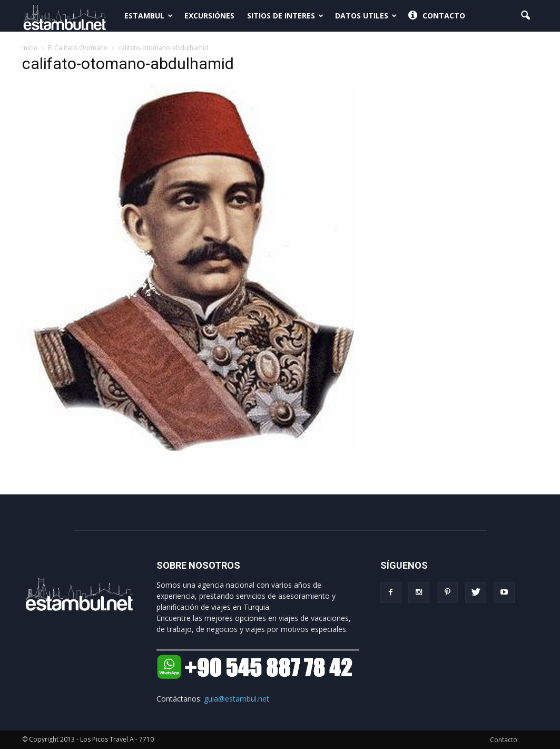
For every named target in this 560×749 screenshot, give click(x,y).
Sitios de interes (285, 16)
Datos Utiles (366, 16)
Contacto (437, 16)
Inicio (30, 48)
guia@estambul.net (237, 699)
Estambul (149, 16)
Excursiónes (209, 16)
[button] (526, 16)
